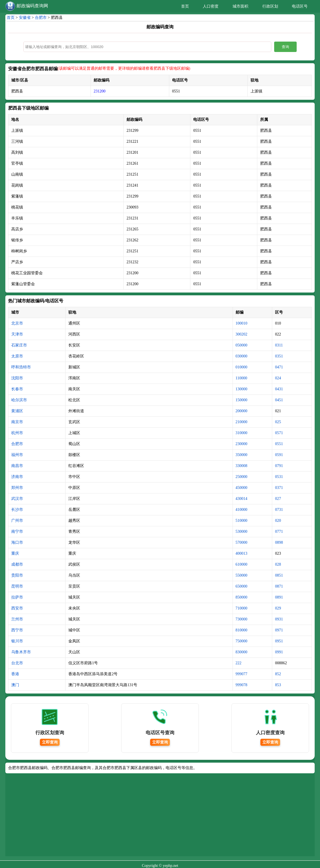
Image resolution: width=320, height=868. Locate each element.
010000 (242, 367)
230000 (242, 444)
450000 (242, 488)
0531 (279, 477)
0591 (279, 455)
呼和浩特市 (21, 367)
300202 (242, 334)
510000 (242, 521)
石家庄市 (19, 345)
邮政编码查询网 (32, 6)
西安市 (17, 608)
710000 (242, 608)
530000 (242, 532)
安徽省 (25, 18)
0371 (279, 488)
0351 (279, 356)
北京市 (17, 323)
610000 (242, 564)
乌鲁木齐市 (21, 652)
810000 (242, 630)
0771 (279, 532)
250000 (242, 477)
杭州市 (17, 433)
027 (278, 499)
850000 (242, 597)
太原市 (17, 356)
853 (278, 685)
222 (239, 663)
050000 (242, 345)
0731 (279, 510)
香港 (15, 674)
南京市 (17, 422)
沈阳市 (17, 378)
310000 (242, 433)
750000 (242, 641)
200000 (242, 411)
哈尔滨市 (19, 400)
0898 (279, 542)
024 (278, 378)
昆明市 (17, 586)
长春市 (17, 389)
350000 (242, 455)
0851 (279, 575)
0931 (279, 619)
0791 (279, 466)
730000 (242, 619)
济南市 (17, 477)
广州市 (17, 521)
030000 (242, 356)
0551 (279, 444)
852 (278, 674)
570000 (242, 542)
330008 (242, 466)
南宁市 (17, 532)
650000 (242, 586)
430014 (242, 499)
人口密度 (211, 6)
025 (278, 422)
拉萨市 (17, 597)
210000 (242, 422)
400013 (242, 553)
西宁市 (17, 630)
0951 (279, 641)
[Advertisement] (160, 817)
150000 (242, 400)
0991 (279, 652)
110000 (241, 378)
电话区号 (300, 6)
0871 (279, 586)
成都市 (17, 564)
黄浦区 (17, 411)
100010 (242, 323)
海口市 (17, 542)
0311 (279, 345)
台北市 (17, 663)
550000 (242, 575)
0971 (279, 630)
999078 (242, 685)
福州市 (17, 455)
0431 (279, 389)
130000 (242, 389)
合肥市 (41, 18)
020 (278, 521)
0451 (279, 400)
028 (278, 564)
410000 (242, 510)
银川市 (17, 641)
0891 (279, 597)
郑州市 (17, 488)
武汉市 (17, 499)
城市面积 (240, 6)
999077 (242, 674)
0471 (279, 367)
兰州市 (17, 619)
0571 (279, 433)
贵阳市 (17, 575)
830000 (242, 652)
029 (278, 608)
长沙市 (17, 510)
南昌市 (17, 466)
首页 (185, 6)
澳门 (15, 685)
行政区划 (270, 6)
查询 (285, 47)
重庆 (15, 553)
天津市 (17, 334)
